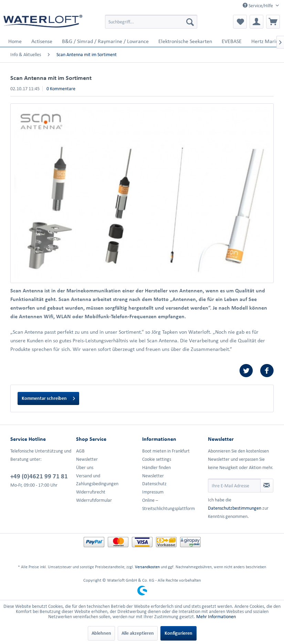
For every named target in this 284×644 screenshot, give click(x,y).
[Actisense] (42, 41)
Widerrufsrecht (91, 492)
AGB (80, 451)
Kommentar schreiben (48, 397)
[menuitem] (151, 22)
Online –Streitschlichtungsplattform (169, 504)
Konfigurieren (178, 633)
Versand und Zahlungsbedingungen (97, 480)
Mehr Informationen (216, 617)
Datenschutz (154, 484)
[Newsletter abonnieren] (267, 486)
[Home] (15, 41)
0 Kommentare (61, 89)
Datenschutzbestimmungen (235, 508)
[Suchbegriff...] (151, 22)
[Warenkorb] (273, 22)
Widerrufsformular (94, 500)
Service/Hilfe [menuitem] (258, 6)
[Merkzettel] (240, 22)
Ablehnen (101, 633)
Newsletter (87, 459)
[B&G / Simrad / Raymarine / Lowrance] (105, 41)
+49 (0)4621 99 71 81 (39, 476)
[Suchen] (190, 22)
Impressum (153, 492)
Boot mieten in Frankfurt (166, 451)
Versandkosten (147, 567)
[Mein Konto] (256, 22)
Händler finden (156, 468)
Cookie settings (157, 459)
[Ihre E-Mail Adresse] (234, 486)
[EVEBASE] (232, 41)
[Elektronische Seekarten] (185, 41)
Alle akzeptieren (138, 633)
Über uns (85, 468)
